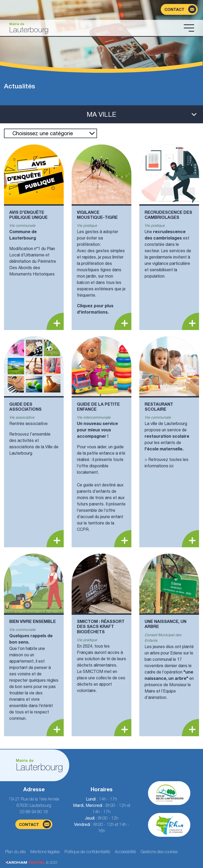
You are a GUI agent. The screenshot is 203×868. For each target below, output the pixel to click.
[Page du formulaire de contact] (179, 9)
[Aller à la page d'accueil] (93, 28)
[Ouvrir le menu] (189, 28)
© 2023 (31, 863)
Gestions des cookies (159, 852)
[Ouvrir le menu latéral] (101, 114)
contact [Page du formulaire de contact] (35, 824)
